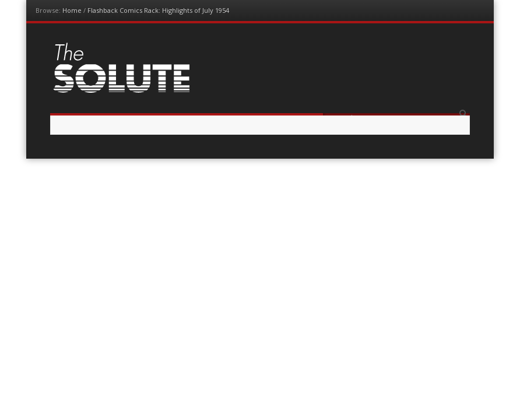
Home (72, 10)
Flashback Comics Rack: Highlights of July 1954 (158, 10)
